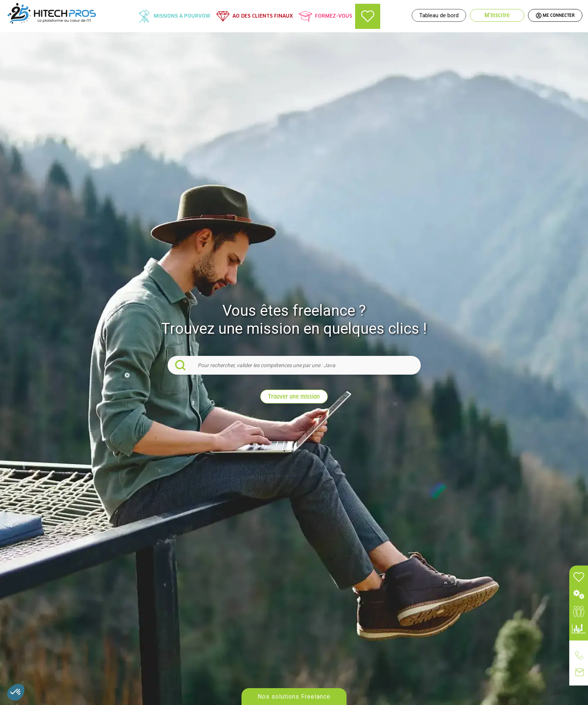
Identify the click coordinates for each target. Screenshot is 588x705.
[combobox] (294, 365)
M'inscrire (497, 15)
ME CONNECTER (555, 15)
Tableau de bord (439, 15)
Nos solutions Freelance (294, 697)
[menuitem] (174, 16)
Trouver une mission (294, 397)
